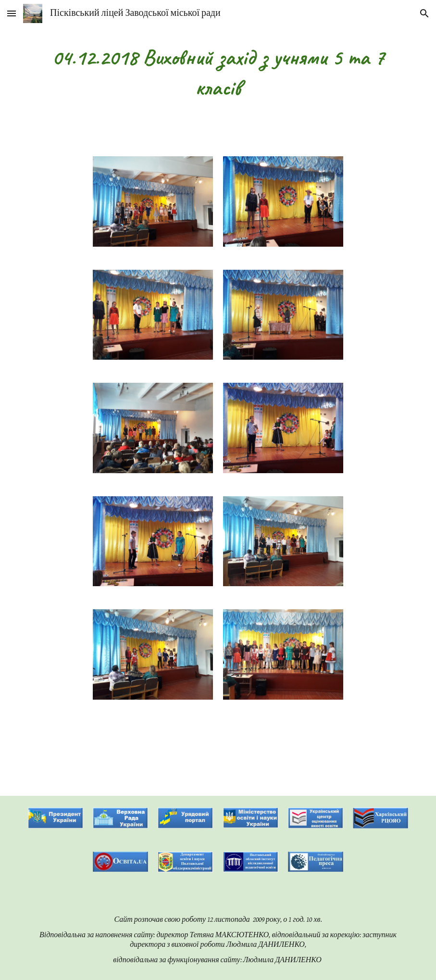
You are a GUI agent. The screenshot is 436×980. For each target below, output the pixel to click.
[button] (12, 13)
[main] (218, 72)
